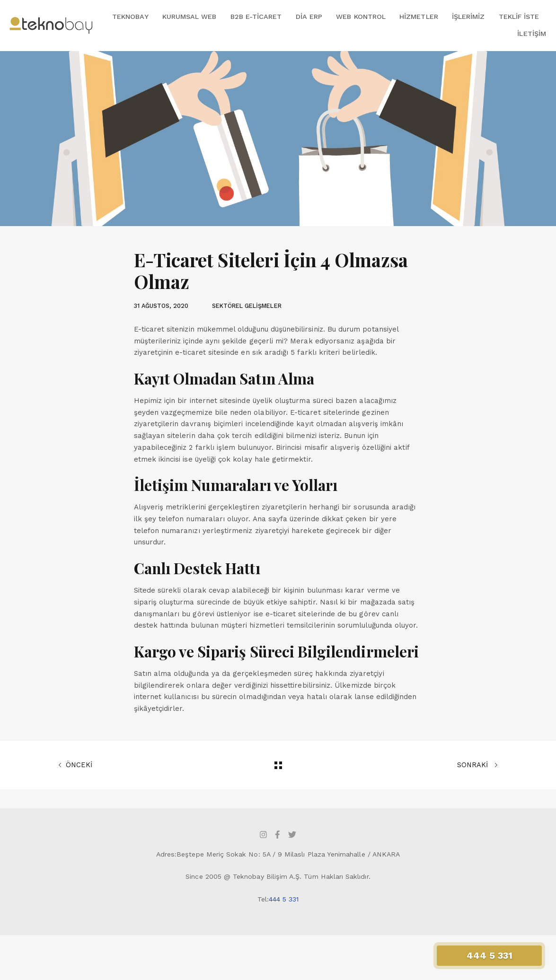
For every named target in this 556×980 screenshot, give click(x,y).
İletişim (531, 34)
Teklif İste (519, 17)
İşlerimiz (468, 17)
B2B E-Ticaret (256, 17)
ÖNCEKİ (75, 765)
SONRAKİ (478, 765)
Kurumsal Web (190, 17)
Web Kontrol (361, 17)
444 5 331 (284, 899)
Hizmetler (419, 17)
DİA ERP (309, 17)
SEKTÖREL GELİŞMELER (247, 306)
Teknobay (130, 17)
